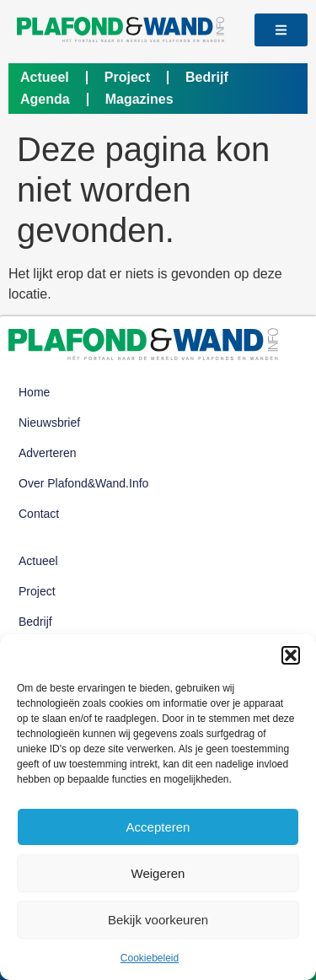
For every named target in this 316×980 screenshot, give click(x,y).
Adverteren (47, 453)
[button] (291, 655)
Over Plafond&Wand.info (83, 483)
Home (34, 392)
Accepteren (158, 827)
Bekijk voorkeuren (158, 920)
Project (127, 77)
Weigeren (158, 873)
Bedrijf (207, 77)
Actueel (45, 77)
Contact (39, 514)
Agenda (45, 99)
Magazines (139, 99)
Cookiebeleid (150, 958)
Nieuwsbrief (49, 423)
